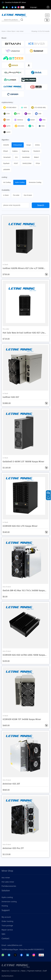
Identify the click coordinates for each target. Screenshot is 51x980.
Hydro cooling (7, 897)
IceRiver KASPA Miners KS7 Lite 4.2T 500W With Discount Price (23, 268)
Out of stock (28, 195)
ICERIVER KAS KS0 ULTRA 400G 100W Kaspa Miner (24, 655)
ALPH (7, 126)
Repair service (7, 930)
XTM (6, 114)
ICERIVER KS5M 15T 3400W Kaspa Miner (22, 719)
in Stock (6, 195)
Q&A (3, 934)
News (23, 971)
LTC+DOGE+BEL (39, 108)
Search (41, 205)
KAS (24, 108)
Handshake (26, 157)
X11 (16, 157)
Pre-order (16, 195)
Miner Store (11, 31)
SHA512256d (27, 163)
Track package (7, 926)
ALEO (7, 132)
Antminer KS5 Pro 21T (13, 848)
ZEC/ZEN (19, 126)
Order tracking (7, 921)
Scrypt (29, 145)
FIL (31, 126)
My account (6, 917)
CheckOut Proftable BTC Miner (15, 2)
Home (4, 31)
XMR (6, 120)
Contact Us (15, 971)
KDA (28, 114)
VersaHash (7, 157)
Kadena (15, 151)
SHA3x (38, 145)
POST (16, 163)
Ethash (6, 151)
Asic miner (20, 31)
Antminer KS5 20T (11, 784)
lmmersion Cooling (35, 182)
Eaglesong (25, 151)
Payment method (34, 971)
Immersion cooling (9, 902)
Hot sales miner (8, 882)
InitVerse (19, 120)
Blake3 (36, 157)
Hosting (5, 906)
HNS (42, 120)
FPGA (38, 163)
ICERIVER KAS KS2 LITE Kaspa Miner (20, 526)
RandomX (37, 151)
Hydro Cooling (20, 182)
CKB (38, 114)
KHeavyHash (18, 145)
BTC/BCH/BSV (10, 108)
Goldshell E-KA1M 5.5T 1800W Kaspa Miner (23, 462)
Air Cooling (7, 182)
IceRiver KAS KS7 (11, 397)
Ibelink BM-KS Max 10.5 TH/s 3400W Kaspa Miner (24, 591)
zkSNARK (7, 170)
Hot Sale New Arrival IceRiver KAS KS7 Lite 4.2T (24, 333)
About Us (5, 971)
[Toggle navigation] (47, 15)
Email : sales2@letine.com (12, 945)
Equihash (6, 163)
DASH (31, 120)
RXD (41, 126)
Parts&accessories (9, 886)
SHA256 (6, 145)
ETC (17, 114)
